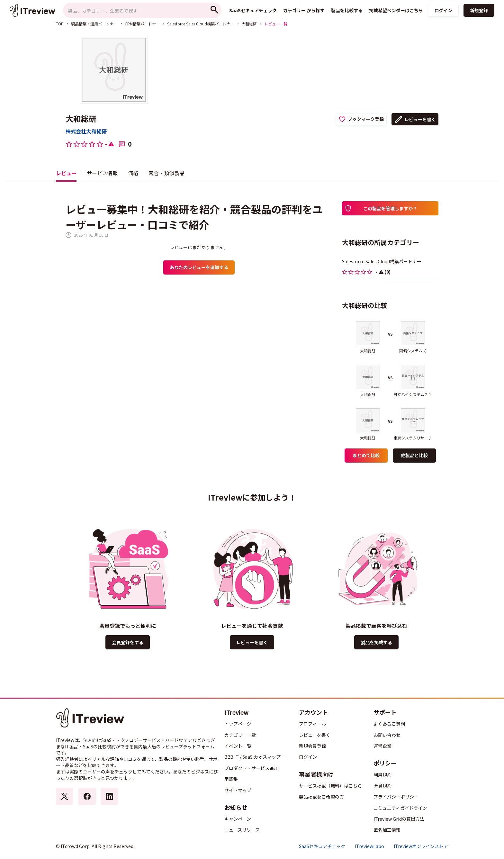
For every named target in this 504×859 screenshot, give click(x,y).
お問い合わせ (387, 735)
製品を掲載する (376, 642)
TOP (60, 24)
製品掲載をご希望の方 (321, 797)
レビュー (66, 173)
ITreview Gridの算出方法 (399, 819)
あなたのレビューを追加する (199, 267)
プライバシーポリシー (396, 797)
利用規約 (382, 775)
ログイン (443, 10)
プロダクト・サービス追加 (251, 768)
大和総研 (249, 24)
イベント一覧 (238, 746)
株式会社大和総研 (86, 131)
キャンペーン (238, 819)
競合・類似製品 (166, 173)
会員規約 (382, 786)
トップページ (238, 724)
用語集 (231, 779)
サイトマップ (238, 790)
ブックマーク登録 (366, 119)
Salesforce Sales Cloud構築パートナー (201, 24)
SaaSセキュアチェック (322, 846)
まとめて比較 (366, 455)
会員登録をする (128, 642)
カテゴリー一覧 (240, 735)
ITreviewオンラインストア (421, 846)
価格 (133, 173)
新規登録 (479, 10)
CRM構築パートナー (142, 24)
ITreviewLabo (369, 846)
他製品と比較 (414, 455)
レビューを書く (420, 119)
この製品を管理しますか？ (390, 208)
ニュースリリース (242, 830)
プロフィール (312, 724)
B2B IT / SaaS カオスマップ (252, 757)
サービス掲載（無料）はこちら (330, 786)
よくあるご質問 (389, 724)
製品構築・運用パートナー (94, 24)
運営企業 (382, 746)
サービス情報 (102, 173)
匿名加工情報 (387, 830)
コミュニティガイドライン (400, 808)
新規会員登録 (312, 746)
